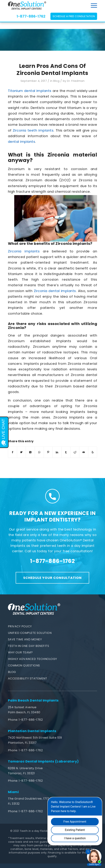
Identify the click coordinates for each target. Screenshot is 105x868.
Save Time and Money (25, 639)
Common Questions (24, 665)
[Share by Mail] (84, 452)
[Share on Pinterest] (48, 452)
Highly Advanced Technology (33, 659)
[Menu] (92, 5)
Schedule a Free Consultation (74, 16)
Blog (56, 81)
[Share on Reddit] (75, 452)
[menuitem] (92, 5)
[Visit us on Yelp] (93, 452)
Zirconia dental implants (55, 291)
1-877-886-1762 (31, 16)
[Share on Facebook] (13, 452)
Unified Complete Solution (30, 633)
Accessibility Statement (28, 678)
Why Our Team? (20, 652)
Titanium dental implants (30, 91)
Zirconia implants (24, 251)
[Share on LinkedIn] (57, 452)
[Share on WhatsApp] (39, 452)
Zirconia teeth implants (33, 130)
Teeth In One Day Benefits (29, 646)
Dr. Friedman (76, 81)
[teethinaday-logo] (44, 5)
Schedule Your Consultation (52, 578)
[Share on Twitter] (21, 452)
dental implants (22, 142)
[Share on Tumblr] (66, 452)
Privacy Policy (20, 626)
